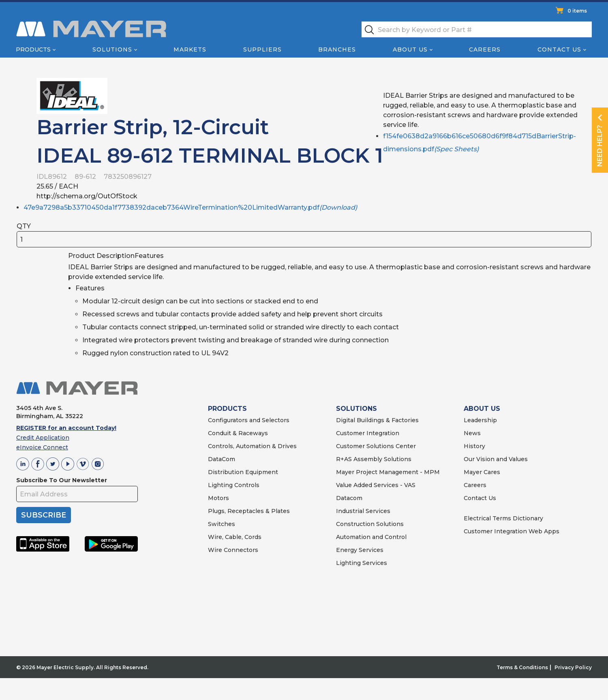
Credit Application (43, 438)
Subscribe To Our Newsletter (62, 480)
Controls (246, 485)
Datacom (349, 498)
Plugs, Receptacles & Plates (249, 511)
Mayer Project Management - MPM (388, 472)
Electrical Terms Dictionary (503, 518)
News (472, 433)
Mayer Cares (482, 472)
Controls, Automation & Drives (252, 446)
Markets (190, 49)
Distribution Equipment (243, 472)
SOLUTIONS (356, 409)
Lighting (220, 485)
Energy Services (360, 550)
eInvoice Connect (42, 447)
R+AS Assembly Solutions (374, 459)
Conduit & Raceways (238, 433)
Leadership (480, 420)
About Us (410, 49)
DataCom (222, 459)
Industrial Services (363, 511)
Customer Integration (368, 433)
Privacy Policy (573, 667)
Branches (337, 49)
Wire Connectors (233, 550)
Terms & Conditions (522, 667)
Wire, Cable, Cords (235, 537)
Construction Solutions (370, 524)
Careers (485, 49)
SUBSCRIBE (44, 515)
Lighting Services (362, 563)
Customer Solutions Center (376, 446)
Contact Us (559, 49)
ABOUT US (482, 409)
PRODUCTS (227, 409)
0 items (577, 11)
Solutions (112, 49)
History (474, 446)
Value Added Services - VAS (376, 485)
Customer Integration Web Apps (512, 531)
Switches (222, 524)
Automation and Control (371, 537)
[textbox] (477, 29)
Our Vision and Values (496, 459)
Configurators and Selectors (249, 420)
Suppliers (262, 49)
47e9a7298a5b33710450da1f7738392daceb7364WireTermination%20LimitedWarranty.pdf (190, 207)
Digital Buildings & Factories (377, 420)
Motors (218, 498)
